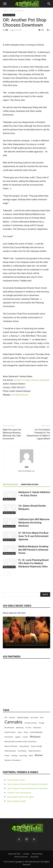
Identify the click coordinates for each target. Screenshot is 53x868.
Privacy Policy (37, 854)
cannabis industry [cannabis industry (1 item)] (31, 723)
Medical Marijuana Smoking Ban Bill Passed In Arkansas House (33, 550)
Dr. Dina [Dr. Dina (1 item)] (28, 728)
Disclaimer (35, 857)
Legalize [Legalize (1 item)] (18, 737)
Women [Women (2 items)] (39, 755)
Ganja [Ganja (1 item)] (20, 732)
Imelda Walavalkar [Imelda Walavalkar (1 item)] (36, 732)
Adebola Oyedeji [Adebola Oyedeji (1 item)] (23, 718)
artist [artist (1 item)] (42, 718)
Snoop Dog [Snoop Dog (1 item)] (23, 756)
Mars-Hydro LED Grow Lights (21, 797)
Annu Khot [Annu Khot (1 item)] (34, 718)
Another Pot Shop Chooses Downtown (32, 380)
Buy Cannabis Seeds (17, 801)
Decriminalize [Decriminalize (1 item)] (9, 728)
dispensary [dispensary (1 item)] (20, 728)
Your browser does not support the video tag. (26, 631)
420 (7, 30)
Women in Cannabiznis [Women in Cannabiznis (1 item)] (13, 760)
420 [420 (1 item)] (6, 718)
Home (5, 11)
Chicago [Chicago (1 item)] (41, 723)
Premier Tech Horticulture (19, 793)
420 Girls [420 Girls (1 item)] (12, 718)
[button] (5, 4)
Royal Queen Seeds (16, 780)
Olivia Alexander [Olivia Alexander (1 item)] (10, 751)
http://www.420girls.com (26, 471)
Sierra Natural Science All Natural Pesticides (27, 784)
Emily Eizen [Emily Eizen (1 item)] (37, 728)
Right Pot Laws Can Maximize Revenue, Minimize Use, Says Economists (12, 434)
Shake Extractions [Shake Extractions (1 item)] (34, 751)
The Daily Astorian (20, 395)
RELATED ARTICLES (10, 485)
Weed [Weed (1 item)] (31, 756)
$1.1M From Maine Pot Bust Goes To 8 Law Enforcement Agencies (33, 536)
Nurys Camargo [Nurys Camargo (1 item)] (37, 746)
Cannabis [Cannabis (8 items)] (13, 722)
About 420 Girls (14, 854)
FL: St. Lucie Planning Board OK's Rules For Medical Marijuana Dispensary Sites (33, 563)
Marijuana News (17, 11)
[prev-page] (5, 574)
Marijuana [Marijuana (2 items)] (35, 737)
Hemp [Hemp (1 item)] (26, 732)
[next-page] (9, 574)
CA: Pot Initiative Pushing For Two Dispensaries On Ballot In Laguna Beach (38, 434)
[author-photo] (27, 463)
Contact (26, 854)
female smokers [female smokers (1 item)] (10, 732)
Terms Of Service (21, 857)
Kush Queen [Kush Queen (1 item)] (9, 737)
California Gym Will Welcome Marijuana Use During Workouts (34, 523)
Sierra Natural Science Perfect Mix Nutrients (28, 788)
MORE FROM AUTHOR (30, 485)
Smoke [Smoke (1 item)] (7, 756)
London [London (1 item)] (25, 737)
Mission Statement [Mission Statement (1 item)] (11, 746)
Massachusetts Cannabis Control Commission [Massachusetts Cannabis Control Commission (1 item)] (20, 742)
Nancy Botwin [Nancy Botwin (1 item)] (24, 746)
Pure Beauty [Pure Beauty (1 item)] (22, 751)
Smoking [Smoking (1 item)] (14, 756)
